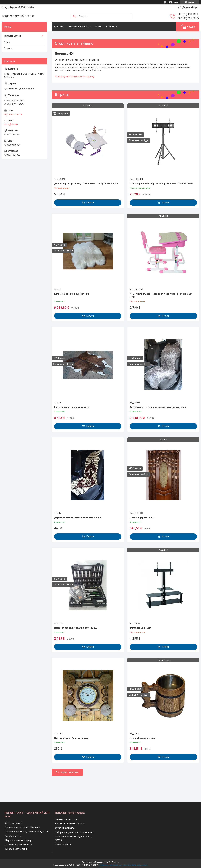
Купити (90, 202)
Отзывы (8, 48)
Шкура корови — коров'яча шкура (72, 407)
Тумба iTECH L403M (140, 628)
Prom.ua (116, 862)
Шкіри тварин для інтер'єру (19, 840)
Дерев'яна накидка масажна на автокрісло (77, 517)
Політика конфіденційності (136, 865)
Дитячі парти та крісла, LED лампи (22, 827)
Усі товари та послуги (67, 772)
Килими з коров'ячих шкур (18, 845)
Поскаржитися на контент (111, 865)
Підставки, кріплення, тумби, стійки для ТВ (27, 832)
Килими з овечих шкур (67, 819)
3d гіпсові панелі (13, 823)
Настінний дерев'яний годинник (71, 738)
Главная (59, 27)
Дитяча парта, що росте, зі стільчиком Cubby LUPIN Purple (86, 184)
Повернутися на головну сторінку (75, 77)
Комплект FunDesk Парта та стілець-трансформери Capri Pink (161, 295)
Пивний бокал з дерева (142, 738)
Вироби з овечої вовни (16, 849)
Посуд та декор (63, 844)
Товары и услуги (78, 27)
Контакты (112, 27)
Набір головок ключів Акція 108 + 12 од (75, 628)
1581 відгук (173, 2)
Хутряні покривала (65, 828)
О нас (98, 27)
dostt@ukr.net (11, 124)
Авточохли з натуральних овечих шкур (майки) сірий (158, 407)
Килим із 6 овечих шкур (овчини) (71, 294)
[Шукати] (75, 16)
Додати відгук (190, 7)
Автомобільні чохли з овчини (70, 824)
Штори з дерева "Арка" (142, 517)
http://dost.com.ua (13, 114)
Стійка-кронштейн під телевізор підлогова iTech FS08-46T (162, 184)
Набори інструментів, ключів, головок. (75, 832)
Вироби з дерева (13, 836)
